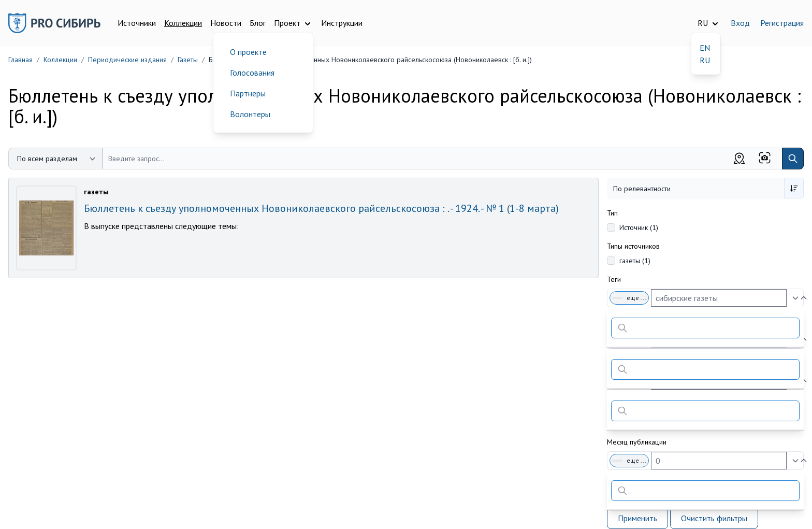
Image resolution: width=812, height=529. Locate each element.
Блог (258, 23)
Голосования (252, 73)
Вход (740, 23)
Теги (614, 279)
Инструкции (342, 23)
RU (705, 60)
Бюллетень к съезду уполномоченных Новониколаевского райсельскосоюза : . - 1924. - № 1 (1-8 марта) (321, 208)
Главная (20, 60)
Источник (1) (639, 227)
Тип (612, 213)
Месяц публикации (637, 442)
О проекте (248, 52)
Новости (226, 23)
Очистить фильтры (714, 518)
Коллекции (183, 23)
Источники (137, 23)
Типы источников (633, 246)
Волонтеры (250, 114)
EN (705, 48)
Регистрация (782, 23)
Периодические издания (127, 60)
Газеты (188, 60)
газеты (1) (635, 261)
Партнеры (248, 93)
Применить (637, 518)
